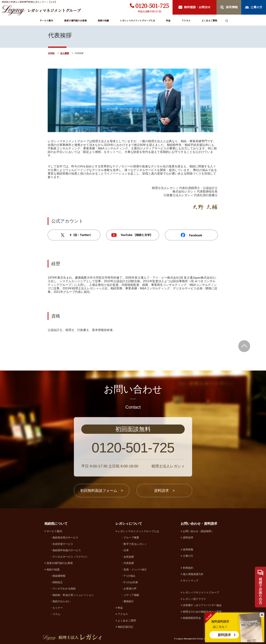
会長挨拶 (129, 557)
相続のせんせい (62, 601)
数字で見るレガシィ (135, 544)
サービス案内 (46, 20)
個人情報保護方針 (193, 574)
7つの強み (129, 576)
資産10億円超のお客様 (75, 20)
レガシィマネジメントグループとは (137, 20)
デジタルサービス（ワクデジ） (71, 557)
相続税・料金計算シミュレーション (73, 595)
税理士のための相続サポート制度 (202, 612)
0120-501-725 (152, 6)
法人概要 (65, 53)
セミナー (58, 608)
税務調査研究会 (192, 618)
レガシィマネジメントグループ (201, 592)
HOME (51, 53)
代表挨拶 (129, 563)
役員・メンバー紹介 (135, 569)
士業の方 (188, 556)
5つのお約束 (131, 582)
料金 (168, 20)
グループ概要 (131, 537)
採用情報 (188, 550)
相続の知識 (103, 20)
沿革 (126, 550)
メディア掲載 (131, 595)
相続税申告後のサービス (67, 550)
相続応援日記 (125, 627)
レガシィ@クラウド (195, 599)
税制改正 (58, 582)
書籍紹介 (129, 601)
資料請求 (224, 635)
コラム (56, 614)
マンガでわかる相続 (64, 589)
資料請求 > (164, 491)
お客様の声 (130, 589)
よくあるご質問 (209, 20)
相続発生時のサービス (65, 537)
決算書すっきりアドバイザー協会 (202, 605)
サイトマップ (191, 581)
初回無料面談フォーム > (102, 491)
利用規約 (188, 568)
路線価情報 (59, 576)
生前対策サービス (63, 544)
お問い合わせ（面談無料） (198, 531)
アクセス (186, 20)
